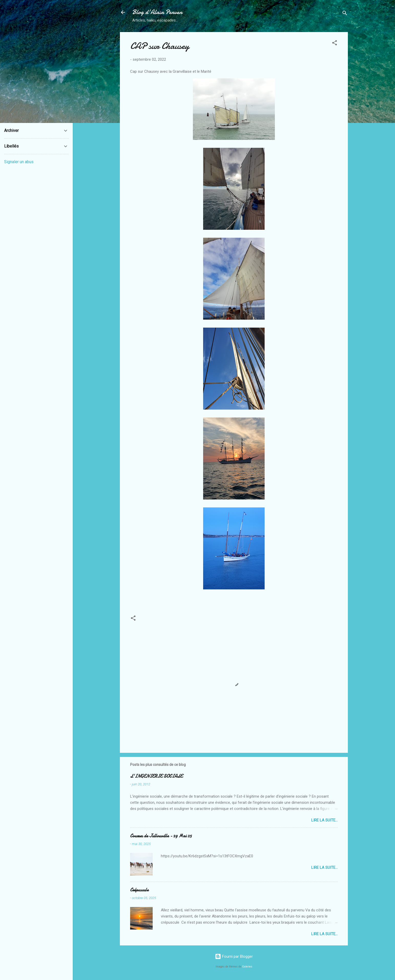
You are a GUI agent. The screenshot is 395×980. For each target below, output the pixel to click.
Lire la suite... (324, 820)
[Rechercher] (345, 14)
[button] (335, 44)
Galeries (247, 967)
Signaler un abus (19, 162)
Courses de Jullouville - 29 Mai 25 (161, 836)
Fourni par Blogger (234, 956)
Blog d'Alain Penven (157, 12)
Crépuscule (139, 890)
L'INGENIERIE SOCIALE (156, 776)
